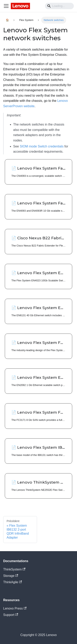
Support (11, 615)
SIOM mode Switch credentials (42, 146)
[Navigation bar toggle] (6, 6)
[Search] (59, 6)
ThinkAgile (12, 582)
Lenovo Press (15, 608)
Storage (11, 576)
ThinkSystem (14, 569)
